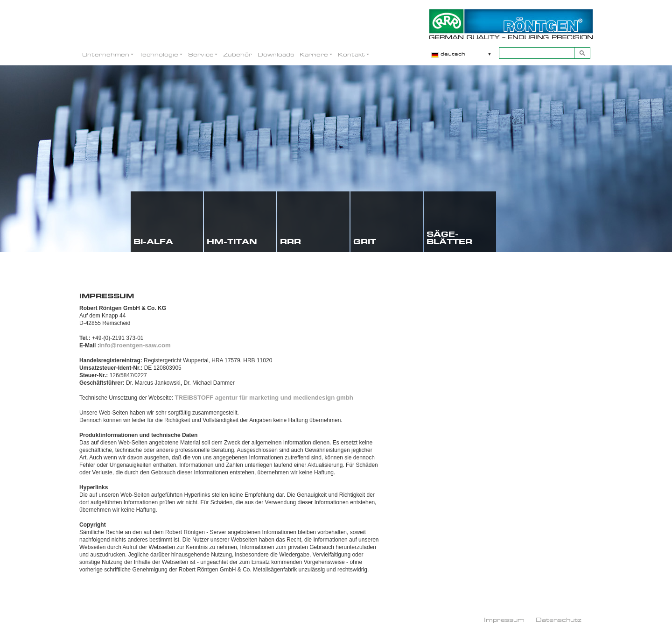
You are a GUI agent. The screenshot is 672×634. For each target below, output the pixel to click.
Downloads (276, 54)
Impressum (504, 620)
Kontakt (351, 54)
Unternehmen (106, 54)
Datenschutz (559, 620)
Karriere (314, 54)
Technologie (159, 54)
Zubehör (238, 54)
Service (201, 54)
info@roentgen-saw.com (135, 345)
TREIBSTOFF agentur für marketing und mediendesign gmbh (264, 398)
